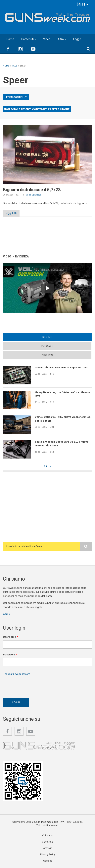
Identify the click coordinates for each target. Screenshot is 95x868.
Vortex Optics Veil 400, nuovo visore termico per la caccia (63, 419)
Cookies (48, 861)
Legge (77, 39)
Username (10, 637)
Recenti (47, 337)
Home (10, 39)
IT (83, 4)
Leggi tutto (11, 213)
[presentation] (33, 686)
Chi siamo (48, 835)
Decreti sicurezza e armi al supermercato (62, 368)
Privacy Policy (48, 855)
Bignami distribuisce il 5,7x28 (32, 190)
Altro (61, 39)
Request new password (17, 674)
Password (10, 655)
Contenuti (27, 39)
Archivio (47, 355)
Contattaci (48, 842)
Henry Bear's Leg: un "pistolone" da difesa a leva (62, 394)
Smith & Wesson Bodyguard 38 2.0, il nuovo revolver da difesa (62, 444)
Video (47, 39)
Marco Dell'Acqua (33, 195)
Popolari (47, 346)
